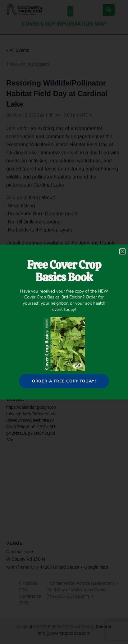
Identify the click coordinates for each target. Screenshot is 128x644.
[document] (64, 322)
